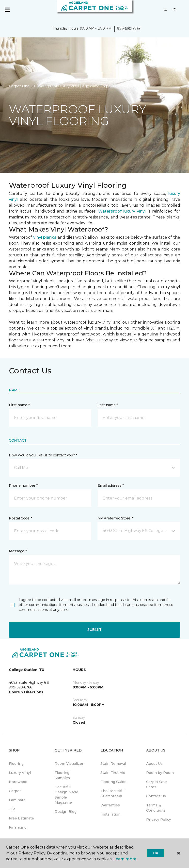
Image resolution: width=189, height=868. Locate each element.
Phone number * (23, 485)
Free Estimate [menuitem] (21, 818)
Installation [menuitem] (110, 814)
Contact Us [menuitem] (156, 796)
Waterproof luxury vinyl (122, 211)
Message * (18, 551)
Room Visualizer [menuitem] (69, 764)
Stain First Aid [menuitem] (113, 773)
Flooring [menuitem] (16, 764)
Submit (94, 630)
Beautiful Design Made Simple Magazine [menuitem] (66, 795)
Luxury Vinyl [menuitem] (20, 773)
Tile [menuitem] (12, 809)
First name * (19, 405)
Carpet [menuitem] (15, 791)
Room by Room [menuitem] (160, 773)
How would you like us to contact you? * (43, 455)
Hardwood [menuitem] (18, 782)
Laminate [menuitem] (17, 800)
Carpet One (19, 86)
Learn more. (125, 859)
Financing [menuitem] (18, 827)
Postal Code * (20, 518)
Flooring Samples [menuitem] (62, 775)
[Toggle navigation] (7, 10)
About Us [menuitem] (154, 764)
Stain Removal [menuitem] (113, 764)
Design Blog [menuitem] (66, 812)
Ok (155, 853)
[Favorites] (174, 10)
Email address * (111, 485)
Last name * (108, 405)
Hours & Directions (26, 692)
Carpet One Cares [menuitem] (157, 784)
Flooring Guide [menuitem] (113, 782)
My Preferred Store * (115, 518)
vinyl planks (45, 237)
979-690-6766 (129, 29)
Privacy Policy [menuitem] (159, 819)
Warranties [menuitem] (110, 805)
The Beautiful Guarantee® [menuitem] (112, 793)
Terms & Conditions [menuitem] (156, 808)
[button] (165, 10)
